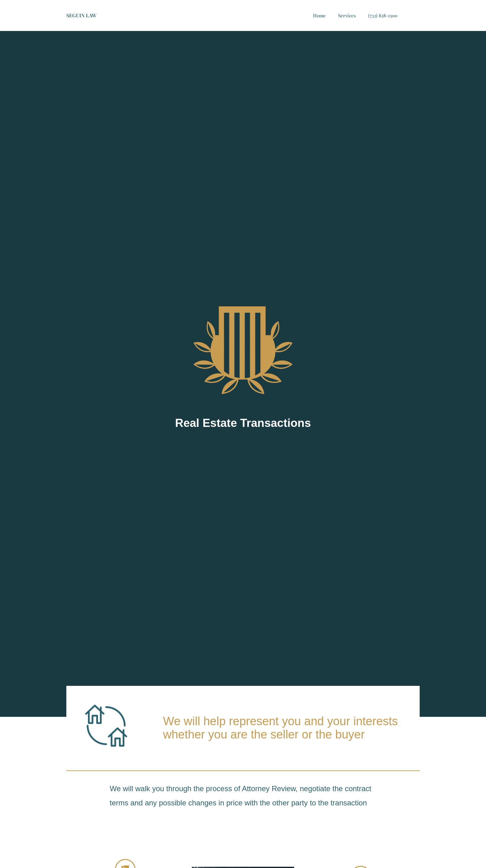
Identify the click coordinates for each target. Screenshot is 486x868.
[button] (413, 15)
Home (319, 15)
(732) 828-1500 (383, 15)
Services (347, 15)
